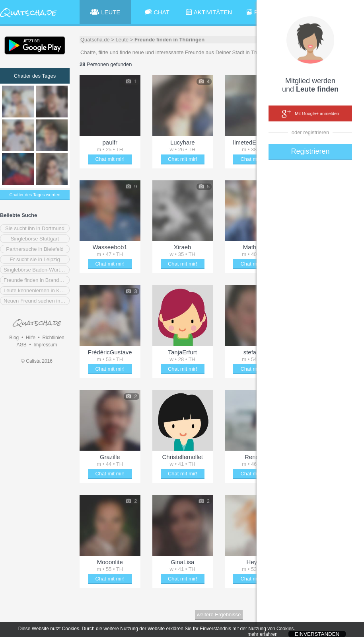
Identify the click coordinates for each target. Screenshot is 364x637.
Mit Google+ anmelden (310, 114)
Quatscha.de (95, 40)
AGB (21, 345)
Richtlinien (53, 338)
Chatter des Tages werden (35, 195)
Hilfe (31, 338)
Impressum (45, 345)
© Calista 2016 (37, 361)
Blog (14, 338)
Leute (122, 40)
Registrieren (310, 151)
